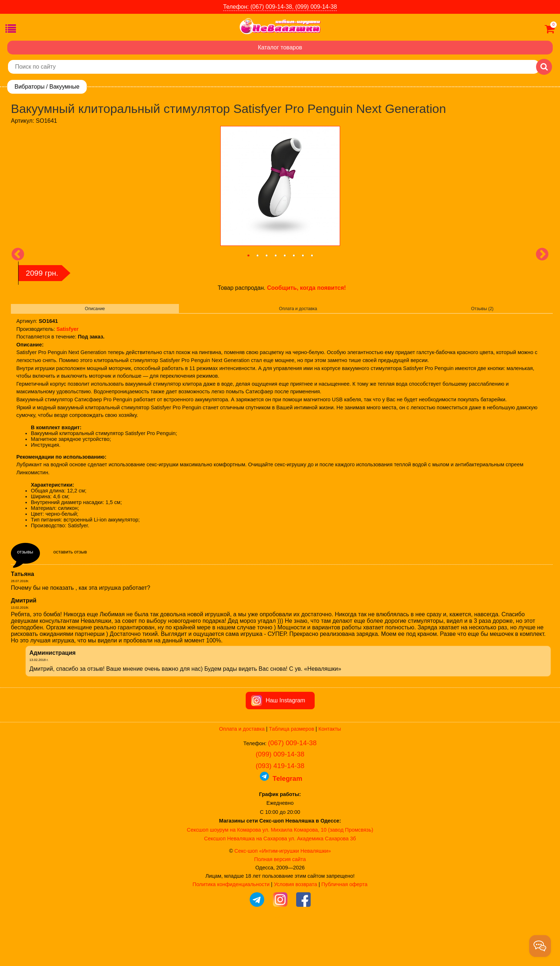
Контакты (330, 770)
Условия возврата (296, 925)
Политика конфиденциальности (231, 925)
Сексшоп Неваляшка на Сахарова (246, 880)
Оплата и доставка (298, 309)
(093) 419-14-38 (280, 807)
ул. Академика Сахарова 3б (322, 880)
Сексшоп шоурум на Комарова (224, 871)
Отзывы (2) (482, 309)
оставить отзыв (70, 552)
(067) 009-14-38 (292, 784)
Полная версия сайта (280, 900)
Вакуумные (64, 87)
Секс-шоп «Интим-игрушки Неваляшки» (283, 892)
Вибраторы (30, 87)
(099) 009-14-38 (280, 795)
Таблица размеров (291, 770)
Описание (95, 309)
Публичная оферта (344, 925)
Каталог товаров (280, 47)
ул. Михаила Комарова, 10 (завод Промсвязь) (318, 871)
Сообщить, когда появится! (306, 288)
